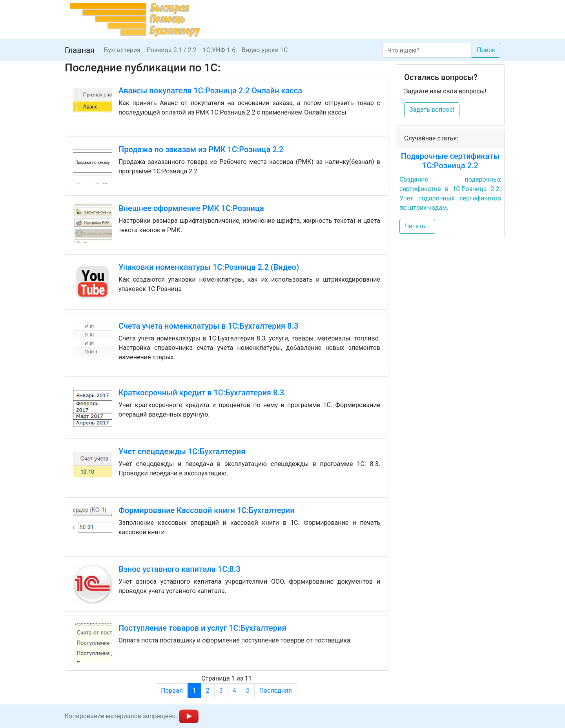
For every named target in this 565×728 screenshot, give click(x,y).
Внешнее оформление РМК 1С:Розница (191, 208)
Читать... (417, 226)
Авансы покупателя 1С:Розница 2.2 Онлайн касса (210, 91)
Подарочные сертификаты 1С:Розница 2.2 (450, 161)
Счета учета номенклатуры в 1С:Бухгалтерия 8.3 (208, 326)
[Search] (427, 50)
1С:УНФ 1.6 (219, 50)
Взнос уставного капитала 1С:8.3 (180, 569)
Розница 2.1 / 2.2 (172, 50)
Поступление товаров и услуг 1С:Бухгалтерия (202, 628)
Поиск (486, 50)
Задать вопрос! (432, 110)
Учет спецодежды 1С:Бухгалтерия (182, 451)
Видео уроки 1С (265, 50)
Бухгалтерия (122, 50)
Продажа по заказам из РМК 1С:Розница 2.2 (201, 149)
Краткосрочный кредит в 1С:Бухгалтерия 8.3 (201, 393)
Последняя (276, 691)
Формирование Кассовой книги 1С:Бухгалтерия (206, 510)
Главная (80, 50)
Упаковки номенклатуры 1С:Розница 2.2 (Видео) (209, 267)
